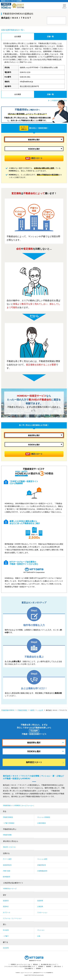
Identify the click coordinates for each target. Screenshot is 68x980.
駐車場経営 (7, 877)
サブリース (7, 913)
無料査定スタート (34, 762)
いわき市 (40, 710)
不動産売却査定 (8, 817)
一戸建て (6, 936)
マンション (41, 930)
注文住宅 (6, 948)
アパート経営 (7, 859)
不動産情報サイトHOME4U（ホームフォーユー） (19, 806)
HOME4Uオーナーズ (10, 889)
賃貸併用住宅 (7, 865)
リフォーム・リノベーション (12, 918)
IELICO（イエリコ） (10, 847)
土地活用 (40, 907)
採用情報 (38, 968)
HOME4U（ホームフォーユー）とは (20, 964)
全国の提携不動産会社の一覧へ (13, 30)
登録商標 (48, 966)
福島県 (32, 710)
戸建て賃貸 (7, 871)
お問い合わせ (57, 966)
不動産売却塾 (7, 835)
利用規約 (41, 966)
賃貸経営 (6, 901)
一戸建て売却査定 (9, 823)
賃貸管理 (40, 901)
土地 (39, 936)
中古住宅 (6, 930)
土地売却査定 (42, 823)
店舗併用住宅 (42, 865)
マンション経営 (42, 859)
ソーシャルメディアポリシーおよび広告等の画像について (20, 966)
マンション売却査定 (44, 817)
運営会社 (35, 964)
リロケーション (42, 913)
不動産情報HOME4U (8, 710)
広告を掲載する (29, 968)
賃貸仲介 (6, 907)
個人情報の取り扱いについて (49, 964)
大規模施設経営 (42, 871)
